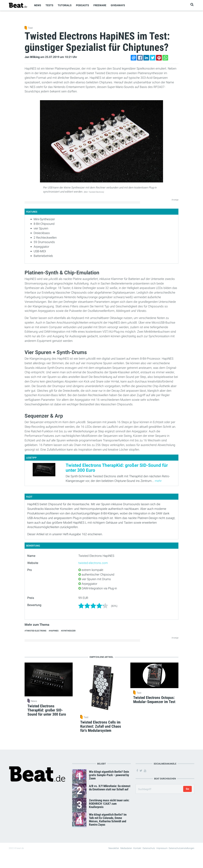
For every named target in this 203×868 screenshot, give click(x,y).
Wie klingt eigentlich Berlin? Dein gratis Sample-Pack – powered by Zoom (109, 775)
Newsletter (114, 848)
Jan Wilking (32, 57)
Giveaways (118, 5)
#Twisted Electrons (35, 631)
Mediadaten (126, 848)
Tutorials (65, 5)
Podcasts (82, 5)
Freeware (100, 5)
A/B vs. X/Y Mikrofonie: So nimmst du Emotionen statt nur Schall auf (110, 788)
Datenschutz (149, 848)
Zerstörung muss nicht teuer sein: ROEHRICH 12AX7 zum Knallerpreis (109, 804)
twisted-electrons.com (93, 563)
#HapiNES (54, 631)
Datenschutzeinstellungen (182, 848)
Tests (49, 5)
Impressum (162, 848)
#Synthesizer (68, 631)
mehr (158, 481)
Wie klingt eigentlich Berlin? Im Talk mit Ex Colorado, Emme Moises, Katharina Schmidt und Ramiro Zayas (108, 820)
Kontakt (137, 848)
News (38, 5)
